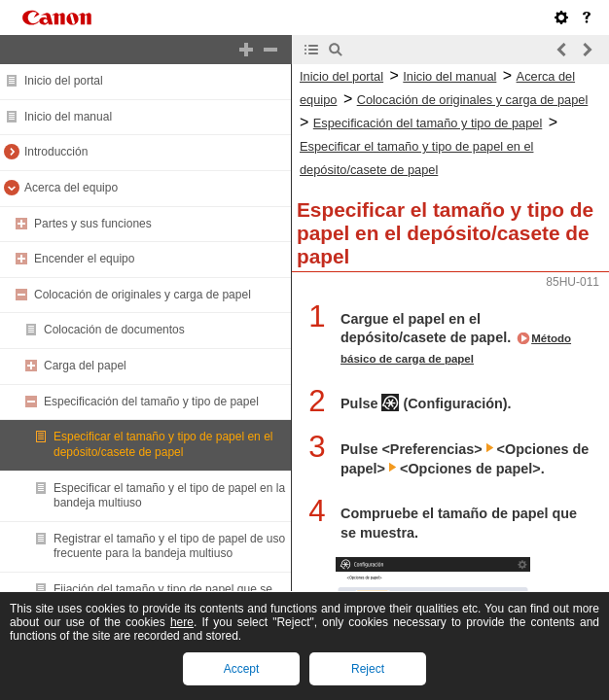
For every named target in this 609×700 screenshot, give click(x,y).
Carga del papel (85, 366)
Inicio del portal (64, 81)
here (182, 622)
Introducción (56, 152)
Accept (242, 669)
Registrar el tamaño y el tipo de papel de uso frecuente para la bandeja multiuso (169, 546)
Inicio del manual (68, 117)
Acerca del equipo (71, 188)
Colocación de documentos (114, 330)
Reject (368, 669)
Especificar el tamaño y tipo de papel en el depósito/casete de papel (163, 444)
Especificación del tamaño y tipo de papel (151, 402)
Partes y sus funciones (93, 224)
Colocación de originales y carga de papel (143, 295)
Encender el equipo (84, 259)
